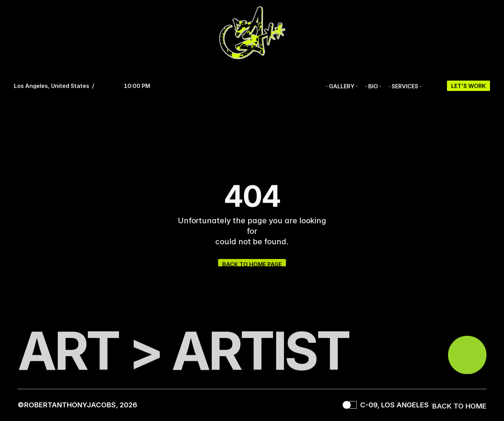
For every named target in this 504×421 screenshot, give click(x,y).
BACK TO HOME (459, 408)
